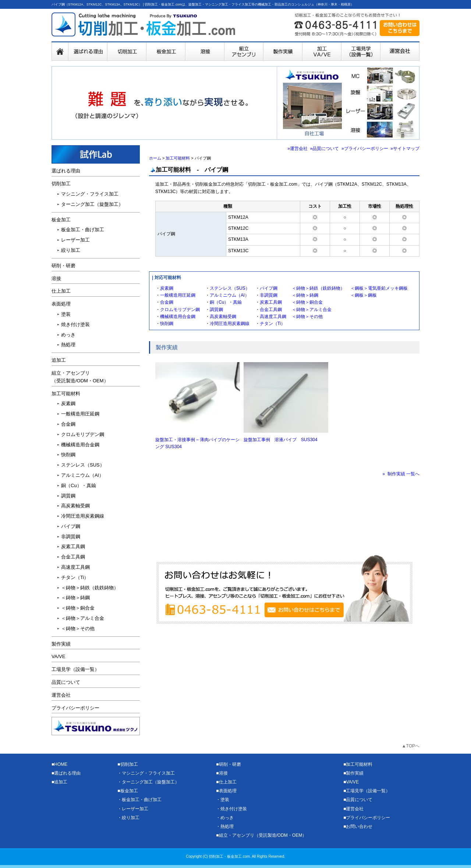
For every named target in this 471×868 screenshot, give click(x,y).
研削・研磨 (63, 266)
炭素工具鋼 (271, 302)
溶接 (56, 278)
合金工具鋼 (271, 310)
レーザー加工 (75, 240)
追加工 (59, 360)
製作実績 (61, 644)
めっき (68, 335)
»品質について (325, 149)
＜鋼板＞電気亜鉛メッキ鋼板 (379, 288)
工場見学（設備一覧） (75, 669)
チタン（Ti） (273, 324)
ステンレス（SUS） (230, 288)
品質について (66, 682)
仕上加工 (61, 291)
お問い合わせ (359, 826)
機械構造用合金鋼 (178, 317)
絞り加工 (71, 250)
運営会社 (61, 695)
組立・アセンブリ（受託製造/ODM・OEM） (263, 835)
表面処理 (61, 304)
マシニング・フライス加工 (90, 194)
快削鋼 (167, 324)
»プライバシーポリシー (365, 149)
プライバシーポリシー (75, 708)
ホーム (155, 158)
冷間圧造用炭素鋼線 (230, 324)
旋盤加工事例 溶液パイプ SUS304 (281, 440)
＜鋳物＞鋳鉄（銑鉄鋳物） (318, 288)
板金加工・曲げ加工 (83, 230)
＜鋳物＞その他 (307, 317)
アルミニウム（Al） (229, 295)
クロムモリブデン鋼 (180, 310)
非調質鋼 (269, 295)
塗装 (66, 314)
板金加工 (61, 220)
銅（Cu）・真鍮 (226, 302)
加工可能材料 (178, 158)
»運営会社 (298, 149)
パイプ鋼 (269, 288)
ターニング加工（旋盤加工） (92, 204)
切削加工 (61, 184)
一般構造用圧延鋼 (178, 295)
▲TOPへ (411, 746)
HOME (61, 764)
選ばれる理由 (66, 171)
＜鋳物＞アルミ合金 (312, 310)
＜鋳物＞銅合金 (307, 302)
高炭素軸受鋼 (223, 317)
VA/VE (58, 656)
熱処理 (68, 345)
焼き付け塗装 (75, 324)
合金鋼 (167, 302)
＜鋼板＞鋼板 (364, 295)
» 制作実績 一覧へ (401, 474)
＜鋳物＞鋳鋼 (305, 295)
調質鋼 (216, 310)
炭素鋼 (167, 288)
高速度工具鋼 (273, 317)
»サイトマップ (405, 149)
